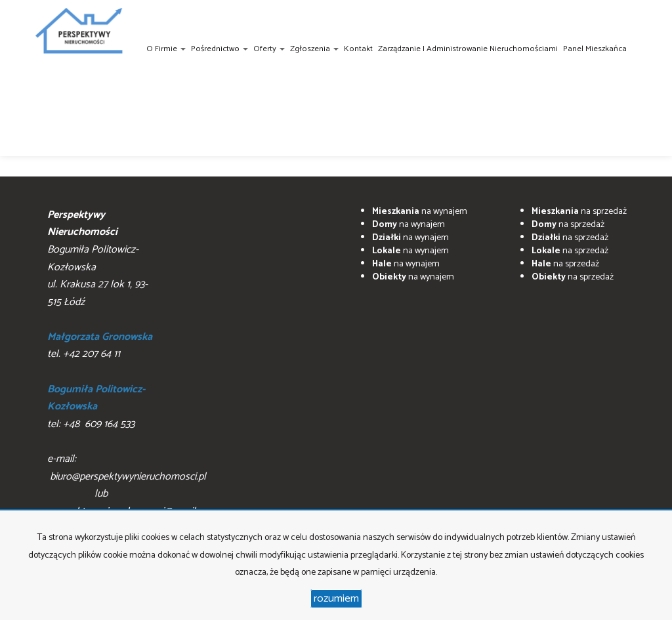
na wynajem (420, 212)
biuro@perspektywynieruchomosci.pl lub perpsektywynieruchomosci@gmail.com (132, 494)
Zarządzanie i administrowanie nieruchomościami (468, 49)
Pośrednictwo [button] (220, 49)
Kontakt (358, 49)
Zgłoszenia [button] (314, 49)
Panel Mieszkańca (595, 49)
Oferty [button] (269, 49)
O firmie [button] (166, 49)
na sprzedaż (579, 212)
